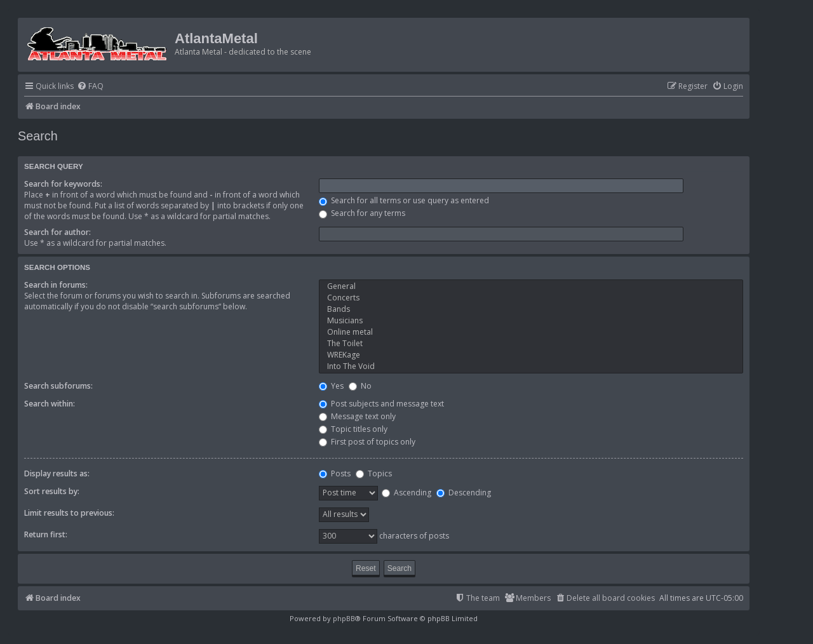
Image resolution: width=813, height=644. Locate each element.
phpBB (344, 618)
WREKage (531, 355)
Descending (464, 493)
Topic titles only (353, 429)
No (360, 386)
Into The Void (531, 366)
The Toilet (531, 344)
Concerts (531, 298)
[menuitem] (90, 87)
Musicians (531, 321)
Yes (331, 386)
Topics (374, 473)
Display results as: (57, 473)
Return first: (46, 534)
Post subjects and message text (381, 404)
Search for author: (57, 232)
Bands (531, 309)
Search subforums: (58, 386)
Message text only (357, 416)
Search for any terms (362, 213)
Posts (335, 473)
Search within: (50, 404)
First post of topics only (367, 442)
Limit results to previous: (69, 513)
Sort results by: (52, 491)
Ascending (406, 493)
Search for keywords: (63, 184)
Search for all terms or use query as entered (404, 200)
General (531, 286)
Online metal (531, 332)
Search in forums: (56, 285)
